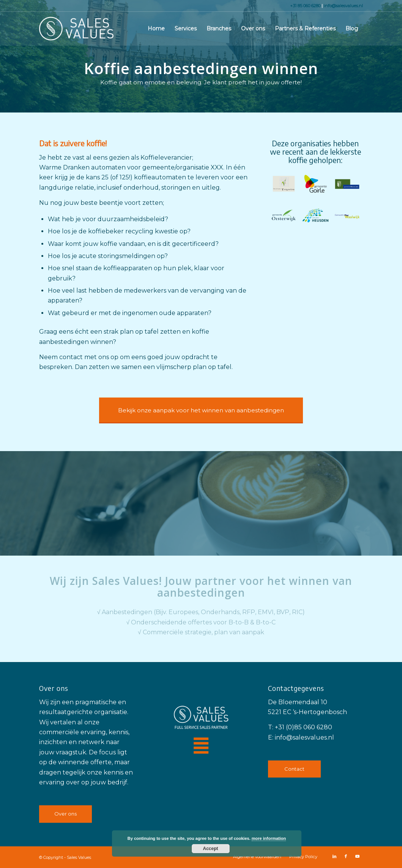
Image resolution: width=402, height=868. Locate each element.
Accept (210, 849)
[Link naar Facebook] (346, 856)
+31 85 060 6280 (306, 6)
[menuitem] (156, 29)
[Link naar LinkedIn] (334, 856)
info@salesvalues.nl (343, 6)
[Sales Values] (76, 29)
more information (269, 838)
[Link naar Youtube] (357, 856)
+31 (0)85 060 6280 (303, 727)
